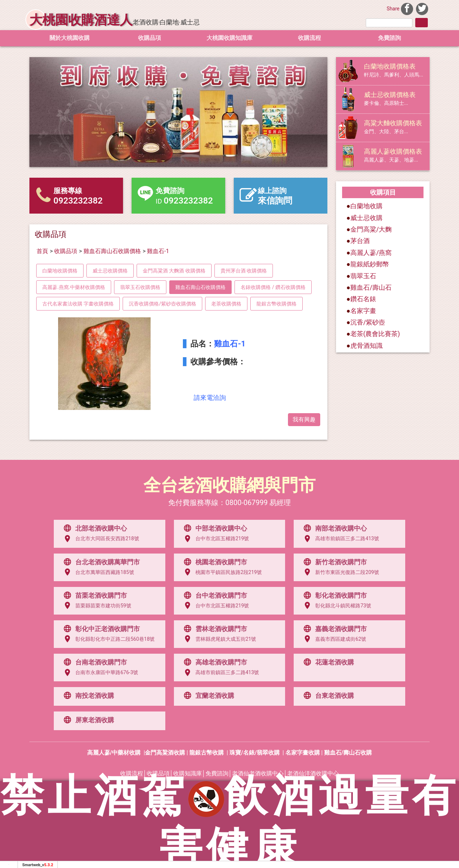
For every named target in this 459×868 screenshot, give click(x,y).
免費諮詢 (389, 38)
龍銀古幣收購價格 (276, 304)
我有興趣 (304, 419)
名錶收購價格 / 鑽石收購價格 (273, 287)
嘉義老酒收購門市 (333, 629)
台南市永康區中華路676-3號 (99, 673)
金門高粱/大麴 (371, 229)
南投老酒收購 (87, 696)
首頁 (42, 251)
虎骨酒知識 (366, 346)
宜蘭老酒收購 (207, 696)
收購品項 (150, 38)
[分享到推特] (422, 8)
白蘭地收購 (365, 206)
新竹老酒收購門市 (333, 562)
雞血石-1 (158, 251)
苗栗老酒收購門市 (94, 596)
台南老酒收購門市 (94, 662)
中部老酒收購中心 (214, 528)
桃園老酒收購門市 (214, 562)
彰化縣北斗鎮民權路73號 (336, 606)
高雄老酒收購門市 (214, 662)
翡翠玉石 (363, 276)
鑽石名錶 (363, 299)
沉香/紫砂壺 (368, 322)
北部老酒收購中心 (94, 528)
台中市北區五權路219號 (215, 539)
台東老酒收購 (327, 696)
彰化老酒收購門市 (333, 596)
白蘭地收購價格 (60, 271)
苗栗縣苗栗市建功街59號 (96, 606)
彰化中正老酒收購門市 (100, 629)
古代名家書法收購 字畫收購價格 (78, 304)
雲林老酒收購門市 (214, 629)
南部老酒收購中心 (333, 528)
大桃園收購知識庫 (229, 38)
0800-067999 (247, 503)
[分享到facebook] (407, 8)
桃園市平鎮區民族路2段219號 (221, 572)
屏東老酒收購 (87, 720)
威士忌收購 (366, 218)
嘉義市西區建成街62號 (333, 639)
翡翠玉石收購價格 (140, 287)
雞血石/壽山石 (371, 287)
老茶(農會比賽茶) (375, 334)
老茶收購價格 (226, 304)
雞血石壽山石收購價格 (112, 251)
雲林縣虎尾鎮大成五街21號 (218, 639)
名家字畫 (363, 311)
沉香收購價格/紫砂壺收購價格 (162, 304)
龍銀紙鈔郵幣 (370, 264)
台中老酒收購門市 (214, 596)
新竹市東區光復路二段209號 (340, 572)
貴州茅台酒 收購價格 (244, 271)
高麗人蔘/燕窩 (371, 253)
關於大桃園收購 (70, 38)
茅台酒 (360, 241)
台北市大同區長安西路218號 (100, 539)
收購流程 (309, 38)
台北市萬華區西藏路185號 (97, 572)
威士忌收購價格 (110, 271)
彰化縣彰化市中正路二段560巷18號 (107, 639)
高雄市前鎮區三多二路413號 (340, 539)
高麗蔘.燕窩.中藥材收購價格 (74, 287)
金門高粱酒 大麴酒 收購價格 (174, 271)
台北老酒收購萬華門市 (100, 562)
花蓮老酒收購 (327, 662)
